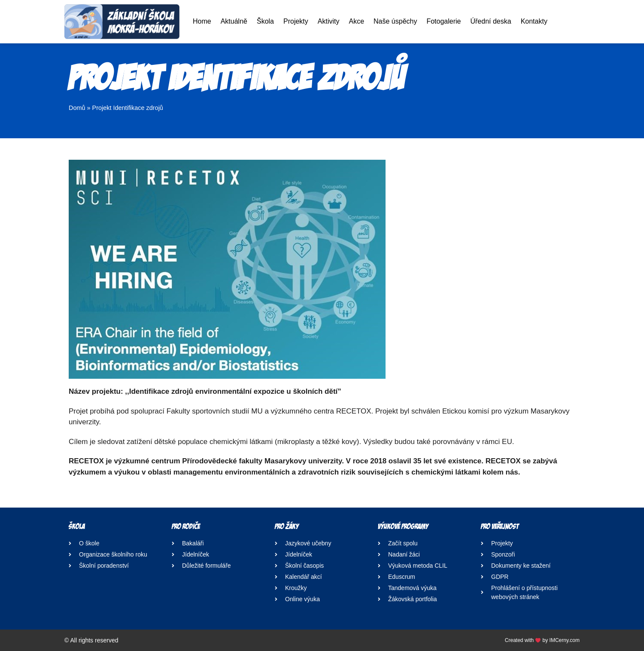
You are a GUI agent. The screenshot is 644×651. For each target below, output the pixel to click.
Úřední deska (491, 21)
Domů (77, 108)
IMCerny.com (565, 640)
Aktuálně (234, 21)
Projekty (296, 21)
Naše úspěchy (395, 21)
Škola (265, 21)
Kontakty (534, 21)
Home (202, 21)
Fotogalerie (444, 21)
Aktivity (329, 21)
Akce (356, 21)
